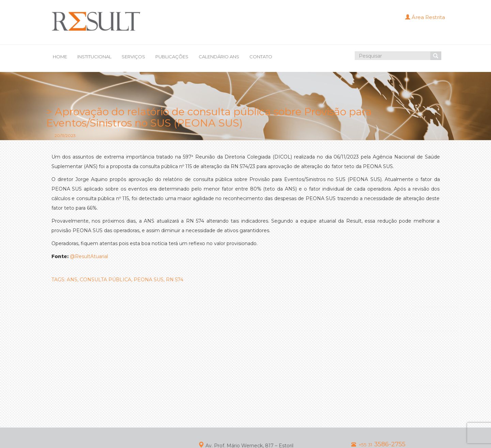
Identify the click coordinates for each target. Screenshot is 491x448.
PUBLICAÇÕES (172, 57)
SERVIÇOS (133, 57)
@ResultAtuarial (89, 256)
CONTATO (261, 57)
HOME (60, 57)
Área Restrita (425, 17)
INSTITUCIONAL (94, 57)
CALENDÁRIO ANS (219, 57)
